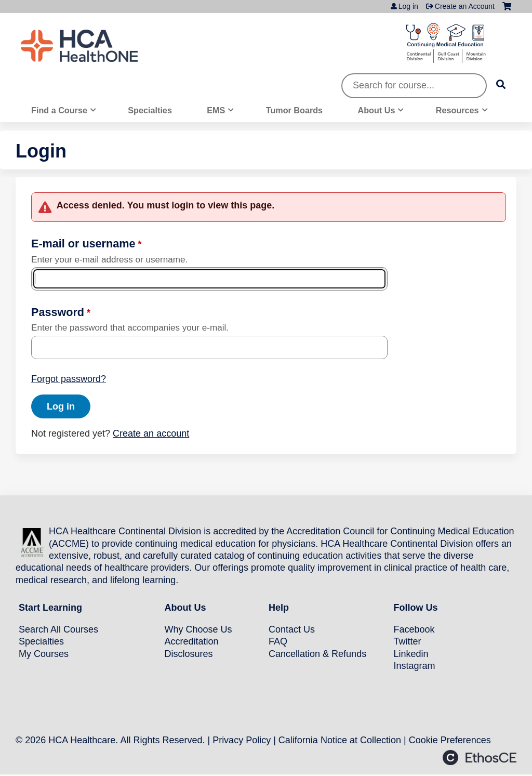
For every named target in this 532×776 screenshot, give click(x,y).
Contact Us (292, 629)
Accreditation (192, 641)
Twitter (408, 641)
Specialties (150, 110)
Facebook (414, 629)
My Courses (44, 654)
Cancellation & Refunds (317, 654)
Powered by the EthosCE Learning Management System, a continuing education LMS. (480, 758)
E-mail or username (83, 244)
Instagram (415, 666)
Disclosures (189, 654)
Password (58, 312)
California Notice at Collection (340, 740)
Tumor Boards (294, 110)
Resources (457, 110)
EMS (216, 110)
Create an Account (465, 6)
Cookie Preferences (450, 740)
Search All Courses (58, 629)
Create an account (151, 433)
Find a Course (59, 110)
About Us (377, 110)
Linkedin (411, 654)
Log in (408, 6)
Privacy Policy (242, 740)
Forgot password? (69, 379)
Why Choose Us (198, 629)
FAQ (278, 641)
